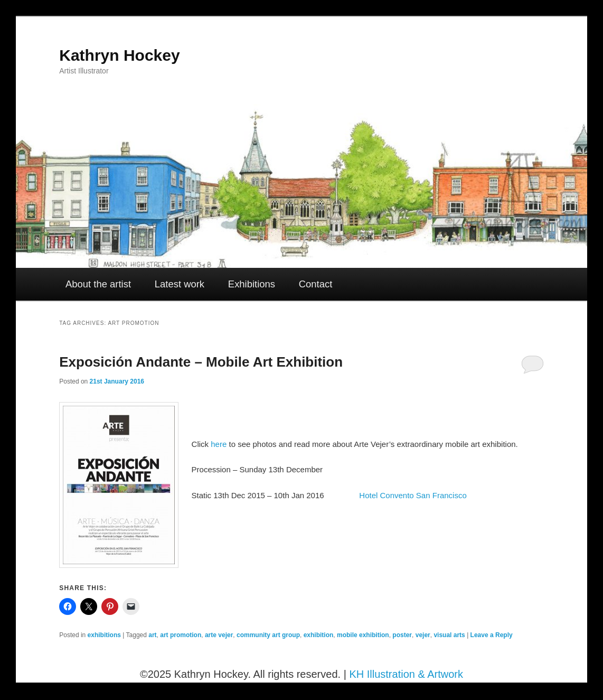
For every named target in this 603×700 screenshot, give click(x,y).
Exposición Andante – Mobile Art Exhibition (201, 362)
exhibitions (104, 635)
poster (402, 635)
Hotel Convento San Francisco (413, 495)
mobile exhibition (363, 635)
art (152, 635)
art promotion (181, 635)
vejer (423, 635)
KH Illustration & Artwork (406, 674)
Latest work (180, 284)
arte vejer (219, 635)
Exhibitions (252, 284)
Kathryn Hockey (119, 55)
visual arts (449, 635)
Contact (316, 284)
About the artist (98, 284)
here (219, 444)
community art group (268, 635)
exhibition (319, 635)
